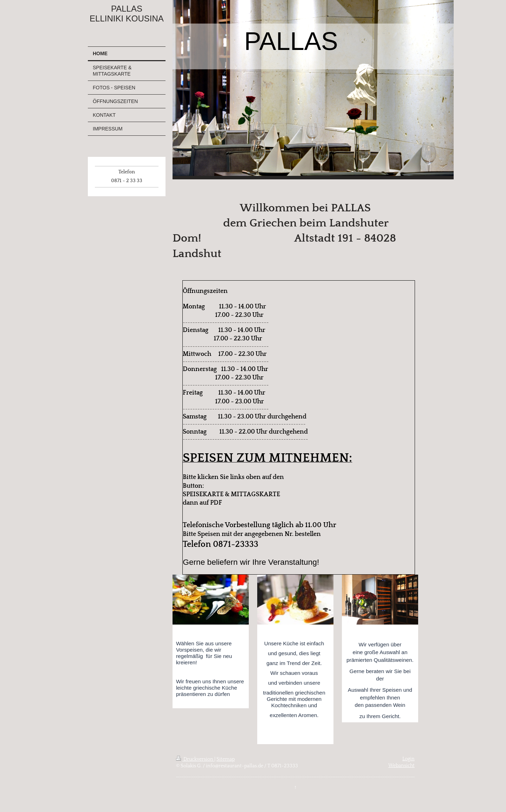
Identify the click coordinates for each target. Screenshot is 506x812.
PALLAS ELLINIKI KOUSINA (127, 14)
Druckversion (195, 759)
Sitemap (226, 759)
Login (408, 759)
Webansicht (401, 766)
